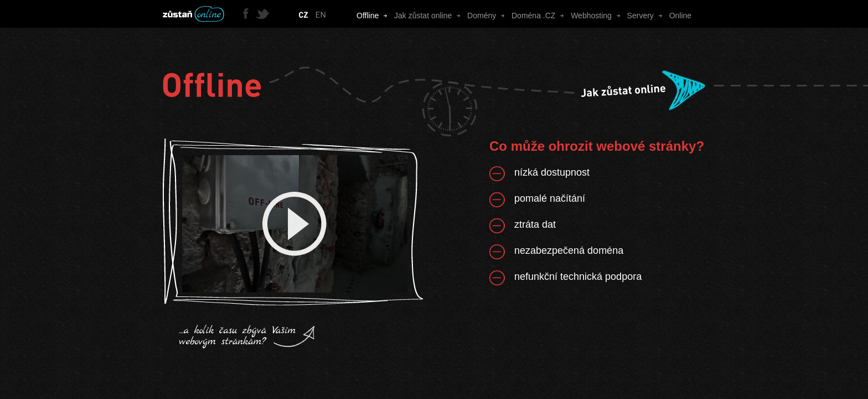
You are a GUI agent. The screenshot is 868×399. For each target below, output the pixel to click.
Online (680, 16)
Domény (489, 16)
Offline (375, 16)
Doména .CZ (541, 16)
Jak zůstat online (431, 16)
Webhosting (599, 16)
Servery (648, 16)
